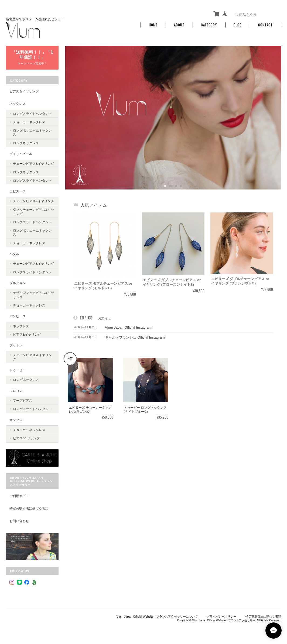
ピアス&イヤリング (27, 334)
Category (209, 25)
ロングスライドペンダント (32, 114)
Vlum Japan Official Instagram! (125, 327)
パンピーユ (18, 316)
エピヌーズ (18, 191)
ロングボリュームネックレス (32, 132)
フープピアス (23, 400)
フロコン (16, 391)
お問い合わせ (19, 521)
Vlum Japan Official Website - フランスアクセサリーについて (157, 617)
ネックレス (18, 104)
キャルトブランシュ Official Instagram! (132, 337)
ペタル (14, 254)
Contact (265, 25)
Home (153, 25)
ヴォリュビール (21, 154)
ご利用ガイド (19, 496)
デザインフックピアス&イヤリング (33, 295)
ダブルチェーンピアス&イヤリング (33, 212)
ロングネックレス (26, 143)
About (179, 25)
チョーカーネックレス (29, 122)
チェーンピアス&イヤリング (33, 163)
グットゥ (16, 345)
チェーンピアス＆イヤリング (32, 357)
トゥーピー (18, 370)
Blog (238, 25)
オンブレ (16, 420)
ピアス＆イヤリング (24, 91)
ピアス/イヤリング (26, 438)
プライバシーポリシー (221, 617)
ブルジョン (18, 283)
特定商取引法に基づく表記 (29, 508)
